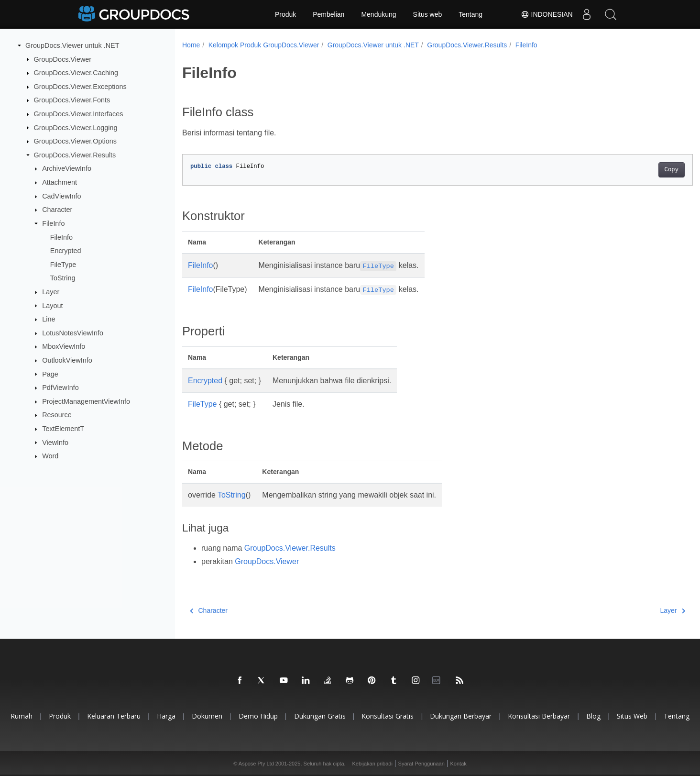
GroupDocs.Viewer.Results (75, 155)
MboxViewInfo (64, 346)
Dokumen (207, 716)
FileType (63, 265)
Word (50, 456)
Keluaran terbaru (114, 716)
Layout (52, 305)
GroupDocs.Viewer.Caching (76, 73)
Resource (57, 415)
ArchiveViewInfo (67, 168)
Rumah (22, 716)
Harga (166, 716)
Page (50, 374)
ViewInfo (55, 442)
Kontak (459, 764)
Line (49, 319)
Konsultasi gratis (388, 716)
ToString (63, 278)
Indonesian (546, 14)
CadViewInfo (61, 196)
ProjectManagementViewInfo (86, 401)
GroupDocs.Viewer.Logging (76, 127)
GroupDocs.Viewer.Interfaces (79, 114)
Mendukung (378, 14)
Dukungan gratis (320, 716)
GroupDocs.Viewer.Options (75, 141)
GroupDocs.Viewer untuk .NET (72, 45)
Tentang (470, 14)
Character (57, 210)
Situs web (428, 14)
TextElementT (63, 429)
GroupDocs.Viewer (63, 59)
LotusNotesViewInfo (73, 333)
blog (593, 716)
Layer (51, 292)
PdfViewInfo (60, 388)
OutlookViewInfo (67, 360)
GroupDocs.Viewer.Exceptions (80, 87)
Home (191, 45)
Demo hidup (258, 716)
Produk (285, 14)
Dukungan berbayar (461, 716)
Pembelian (328, 14)
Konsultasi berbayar (539, 716)
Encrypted (66, 251)
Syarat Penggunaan (421, 764)
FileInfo (53, 223)
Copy (636, 170)
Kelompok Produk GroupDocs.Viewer (264, 45)
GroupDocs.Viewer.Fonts (72, 100)
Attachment (60, 182)
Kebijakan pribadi (372, 764)
